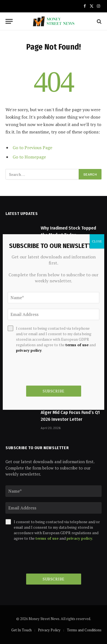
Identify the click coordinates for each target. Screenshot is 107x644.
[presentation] (47, 557)
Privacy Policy (49, 630)
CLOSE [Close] (97, 241)
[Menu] (9, 21)
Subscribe (54, 579)
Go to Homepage (29, 157)
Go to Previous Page (32, 148)
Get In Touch (21, 630)
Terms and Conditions (84, 630)
